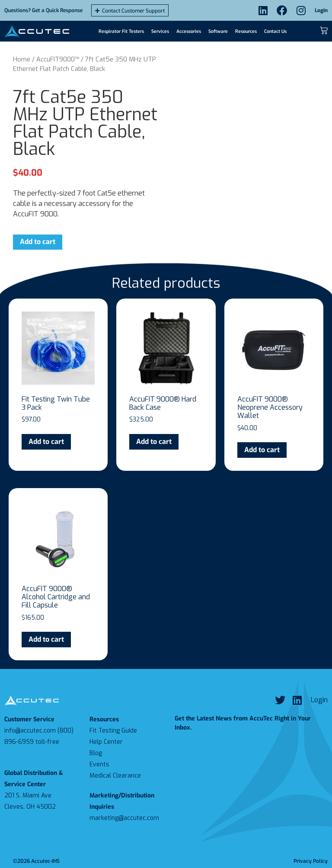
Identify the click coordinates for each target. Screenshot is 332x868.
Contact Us (275, 31)
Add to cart (38, 242)
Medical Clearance (115, 776)
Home (22, 59)
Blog (96, 753)
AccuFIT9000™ (58, 59)
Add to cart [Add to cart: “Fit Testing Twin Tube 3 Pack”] (46, 442)
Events (99, 764)
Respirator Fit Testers (121, 31)
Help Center (106, 742)
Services (160, 31)
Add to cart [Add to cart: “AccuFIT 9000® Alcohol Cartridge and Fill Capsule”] (46, 639)
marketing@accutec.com (124, 818)
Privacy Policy (311, 861)
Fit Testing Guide (113, 731)
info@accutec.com (30, 731)
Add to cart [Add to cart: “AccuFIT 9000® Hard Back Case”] (154, 442)
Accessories (189, 31)
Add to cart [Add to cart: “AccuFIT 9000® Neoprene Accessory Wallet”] (262, 450)
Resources (246, 31)
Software (218, 31)
